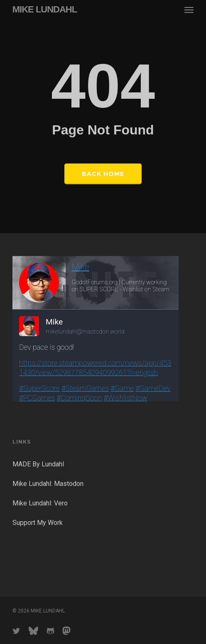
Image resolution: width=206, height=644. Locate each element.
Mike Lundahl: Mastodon (48, 484)
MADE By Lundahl (38, 464)
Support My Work (38, 523)
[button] (189, 10)
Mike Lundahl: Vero (40, 503)
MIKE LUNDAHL (45, 10)
